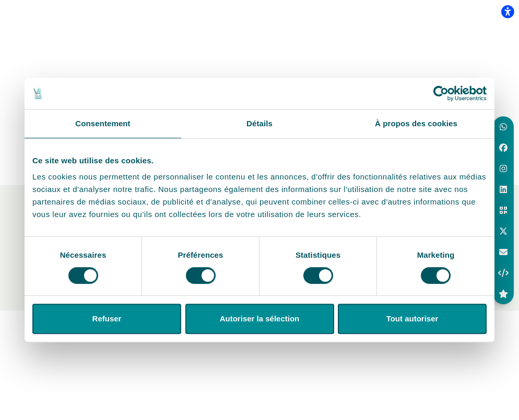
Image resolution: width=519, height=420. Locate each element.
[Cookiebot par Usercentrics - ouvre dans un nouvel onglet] (441, 93)
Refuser (107, 319)
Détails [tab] (259, 123)
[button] (503, 127)
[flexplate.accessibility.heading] (508, 11)
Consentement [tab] (103, 123)
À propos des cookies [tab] (416, 123)
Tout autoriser (412, 319)
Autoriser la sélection (260, 319)
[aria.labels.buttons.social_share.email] (503, 252)
